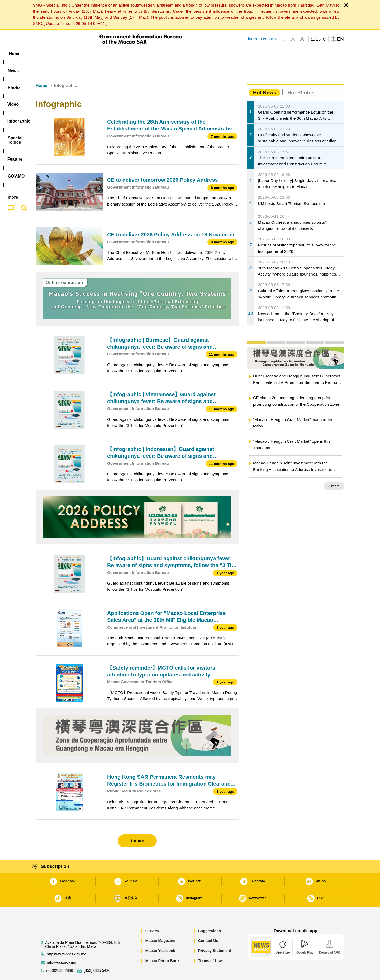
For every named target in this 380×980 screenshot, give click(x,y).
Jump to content (262, 39)
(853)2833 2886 (60, 955)
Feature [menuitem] (211, 54)
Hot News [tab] (265, 76)
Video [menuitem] (114, 54)
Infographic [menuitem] (142, 54)
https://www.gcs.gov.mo (66, 938)
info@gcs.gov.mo (61, 946)
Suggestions (210, 915)
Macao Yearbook (160, 935)
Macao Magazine (160, 925)
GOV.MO (153, 915)
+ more (334, 470)
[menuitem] (69, 54)
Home (41, 69)
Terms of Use (210, 945)
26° (321, 39)
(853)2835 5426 (97, 955)
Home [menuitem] (46, 54)
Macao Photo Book (163, 945)
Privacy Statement (215, 935)
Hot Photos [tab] (301, 76)
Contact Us (208, 925)
